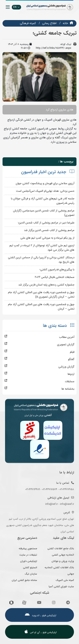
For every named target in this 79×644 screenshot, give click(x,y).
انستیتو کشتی (30, 567)
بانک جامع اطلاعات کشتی (61, 548)
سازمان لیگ (31, 574)
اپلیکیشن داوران (29, 561)
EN (16, 7)
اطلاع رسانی (49, 23)
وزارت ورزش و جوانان (63, 561)
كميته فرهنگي (28, 23)
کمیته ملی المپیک (65, 580)
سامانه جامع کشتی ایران (24, 580)
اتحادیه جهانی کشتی (63, 555)
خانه (65, 23)
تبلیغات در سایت (28, 555)
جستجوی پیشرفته (28, 548)
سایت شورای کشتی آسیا (61, 586)
